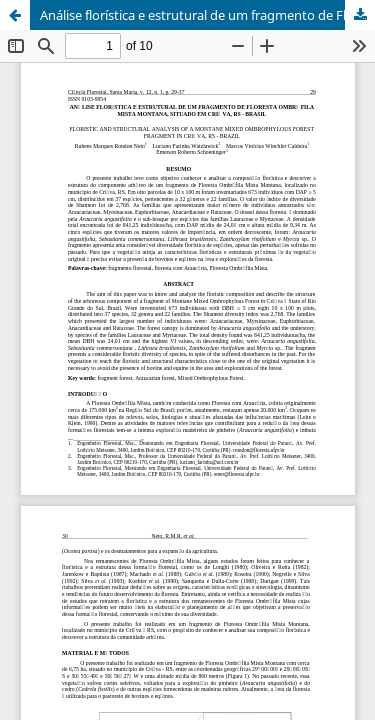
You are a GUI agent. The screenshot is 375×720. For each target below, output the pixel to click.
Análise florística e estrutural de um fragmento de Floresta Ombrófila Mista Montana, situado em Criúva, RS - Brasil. (207, 15)
